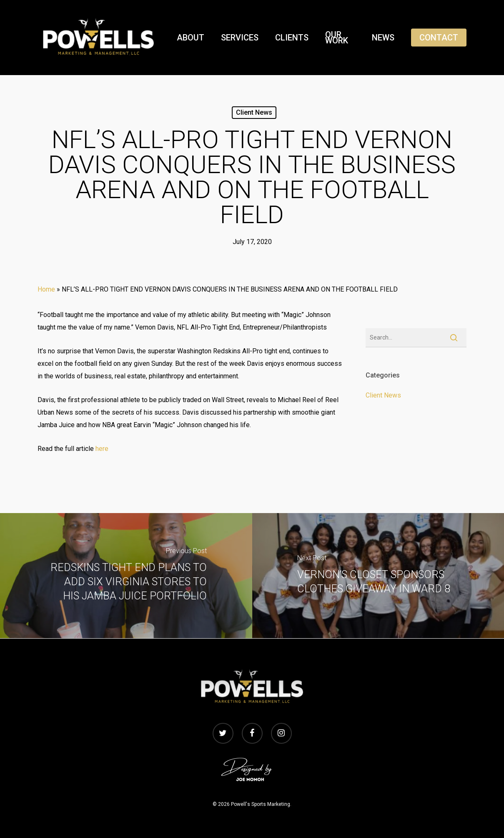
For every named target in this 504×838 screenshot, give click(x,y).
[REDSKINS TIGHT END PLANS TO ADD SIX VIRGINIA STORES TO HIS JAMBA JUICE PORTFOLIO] (126, 576)
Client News (254, 112)
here (102, 449)
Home (46, 289)
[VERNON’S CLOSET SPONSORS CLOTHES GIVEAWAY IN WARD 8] (378, 576)
